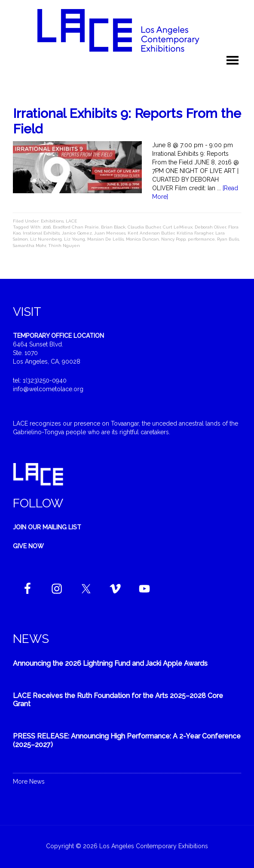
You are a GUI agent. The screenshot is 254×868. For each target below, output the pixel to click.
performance (201, 239)
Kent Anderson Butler (151, 233)
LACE (71, 221)
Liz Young (75, 239)
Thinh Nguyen (64, 246)
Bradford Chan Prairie (76, 227)
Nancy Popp (173, 239)
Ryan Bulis (228, 239)
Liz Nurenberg (46, 239)
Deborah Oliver (210, 227)
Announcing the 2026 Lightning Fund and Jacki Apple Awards (110, 663)
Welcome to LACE (127, 30)
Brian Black (113, 227)
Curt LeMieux (178, 227)
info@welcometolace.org (48, 389)
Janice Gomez (77, 233)
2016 (47, 227)
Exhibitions (52, 221)
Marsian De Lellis (106, 239)
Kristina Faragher (195, 233)
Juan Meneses (110, 233)
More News (29, 782)
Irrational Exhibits (41, 233)
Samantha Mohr (29, 246)
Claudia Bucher (144, 227)
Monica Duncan (142, 239)
